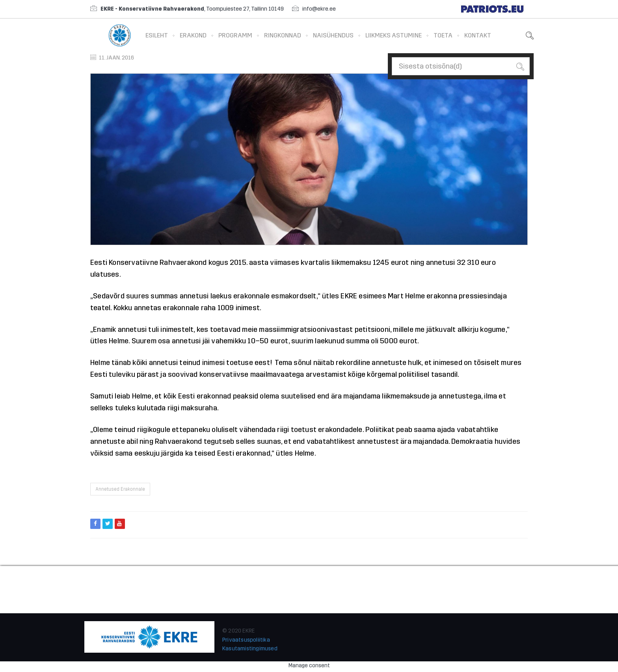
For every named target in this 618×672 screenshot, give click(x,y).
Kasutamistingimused (250, 649)
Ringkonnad (283, 35)
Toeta (443, 35)
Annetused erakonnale (120, 489)
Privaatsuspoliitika (246, 640)
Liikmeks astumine (394, 35)
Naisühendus (333, 35)
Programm (235, 35)
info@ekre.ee (319, 9)
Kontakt (478, 35)
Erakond (193, 35)
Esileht (157, 35)
